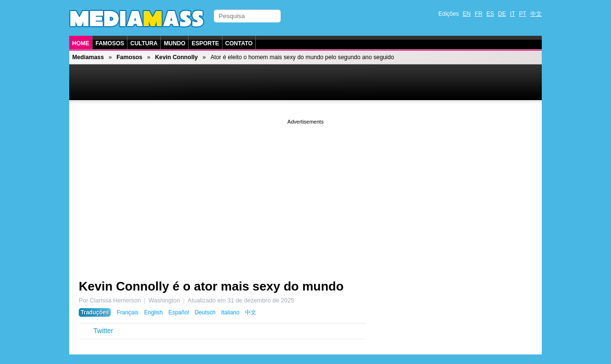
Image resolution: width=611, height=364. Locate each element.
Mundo (174, 43)
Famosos (110, 43)
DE (502, 14)
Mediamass (88, 57)
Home (81, 43)
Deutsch (205, 312)
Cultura (144, 43)
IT (512, 14)
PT (522, 14)
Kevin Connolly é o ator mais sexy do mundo (211, 286)
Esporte (205, 43)
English (153, 312)
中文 (536, 14)
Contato (239, 43)
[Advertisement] (305, 193)
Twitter (103, 331)
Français (127, 312)
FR (479, 14)
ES (490, 14)
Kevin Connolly (177, 57)
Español (179, 312)
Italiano (230, 312)
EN (467, 14)
